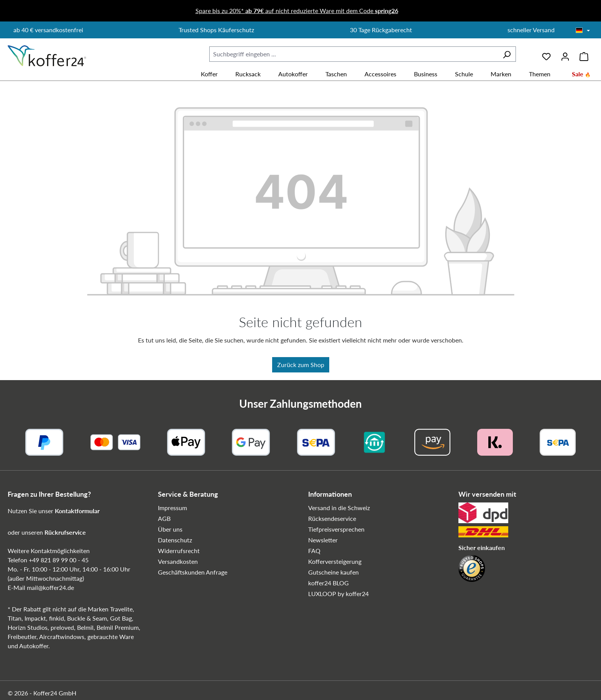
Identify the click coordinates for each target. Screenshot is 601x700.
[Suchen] (507, 54)
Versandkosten (178, 561)
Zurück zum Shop (301, 365)
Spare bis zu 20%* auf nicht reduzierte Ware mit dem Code (297, 11)
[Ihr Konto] (565, 54)
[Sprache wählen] (583, 31)
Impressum (172, 508)
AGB (164, 518)
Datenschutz (175, 540)
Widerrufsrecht (179, 551)
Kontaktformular (77, 511)
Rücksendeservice (332, 518)
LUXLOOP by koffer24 (338, 594)
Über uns (170, 529)
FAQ (314, 551)
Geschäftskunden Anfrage (193, 572)
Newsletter (323, 540)
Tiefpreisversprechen (336, 529)
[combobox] (354, 54)
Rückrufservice (65, 532)
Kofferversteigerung (335, 561)
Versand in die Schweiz (339, 508)
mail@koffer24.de (50, 587)
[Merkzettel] (546, 54)
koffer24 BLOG (328, 583)
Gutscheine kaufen (333, 572)
